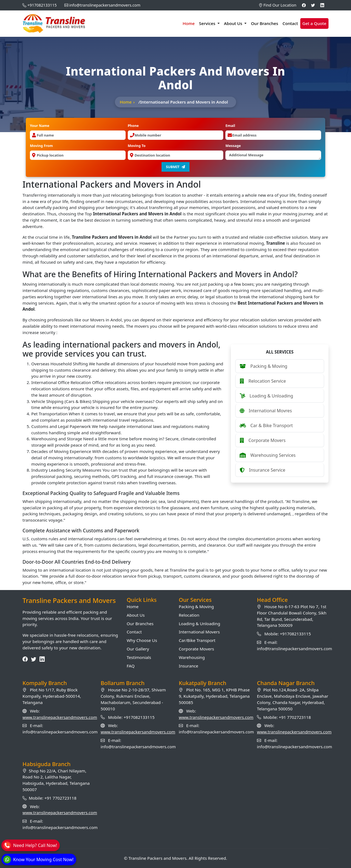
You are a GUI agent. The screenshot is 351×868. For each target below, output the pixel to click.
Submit (175, 167)
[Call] (30, 844)
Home (189, 23)
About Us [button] (234, 23)
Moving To (137, 146)
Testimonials (139, 657)
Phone (133, 126)
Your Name (40, 126)
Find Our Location (278, 5)
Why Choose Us (142, 640)
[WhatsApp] (38, 859)
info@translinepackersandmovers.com (105, 5)
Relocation (189, 615)
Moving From (41, 146)
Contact (290, 23)
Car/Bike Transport (197, 640)
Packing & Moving (196, 607)
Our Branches (264, 23)
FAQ (131, 666)
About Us (136, 615)
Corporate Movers (196, 649)
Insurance (189, 666)
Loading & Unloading (199, 624)
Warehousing (192, 657)
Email (230, 126)
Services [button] (208, 23)
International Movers (199, 632)
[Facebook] (304, 5)
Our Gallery (138, 649)
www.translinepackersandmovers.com (60, 717)
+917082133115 (42, 5)
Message (233, 146)
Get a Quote (314, 23)
